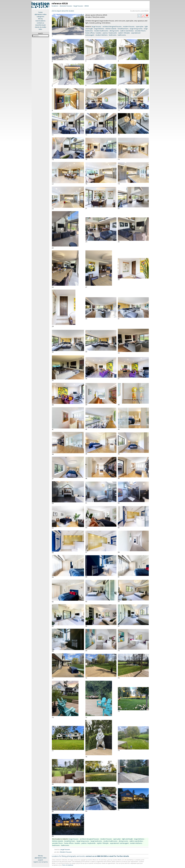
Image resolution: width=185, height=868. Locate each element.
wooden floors (140, 31)
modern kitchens (102, 35)
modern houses (129, 26)
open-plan (140, 26)
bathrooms (122, 35)
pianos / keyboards (110, 33)
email (111, 856)
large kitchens (99, 29)
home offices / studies (93, 33)
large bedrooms (96, 841)
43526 (87, 6)
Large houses (65, 849)
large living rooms (136, 29)
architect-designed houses (112, 26)
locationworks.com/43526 (139, 11)
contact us (40, 23)
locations (55, 6)
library (41, 19)
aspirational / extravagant (119, 843)
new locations (40, 21)
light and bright (127, 839)
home (41, 12)
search (40, 860)
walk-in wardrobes (127, 31)
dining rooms (114, 31)
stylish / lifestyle (124, 33)
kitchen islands (111, 29)
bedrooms (113, 35)
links (40, 29)
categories (40, 16)
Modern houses (66, 852)
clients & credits (41, 27)
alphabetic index (41, 14)
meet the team (40, 25)
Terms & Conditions (68, 865)
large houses (78, 6)
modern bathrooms (101, 31)
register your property (41, 862)
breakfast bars (123, 29)
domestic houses (66, 6)
